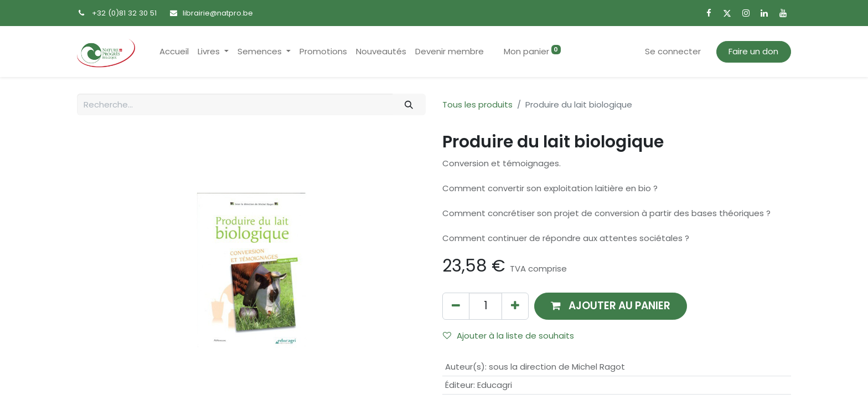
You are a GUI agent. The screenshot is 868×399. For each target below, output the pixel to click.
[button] (611, 306)
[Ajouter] (515, 306)
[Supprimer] (456, 306)
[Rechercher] (409, 104)
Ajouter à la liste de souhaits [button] (508, 336)
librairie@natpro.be (218, 13)
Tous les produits (477, 104)
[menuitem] (174, 52)
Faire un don (753, 51)
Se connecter (673, 51)
